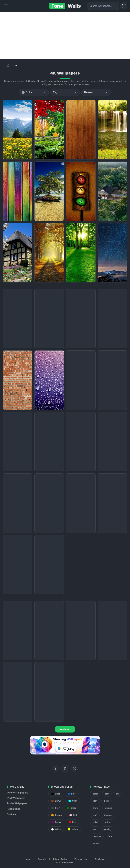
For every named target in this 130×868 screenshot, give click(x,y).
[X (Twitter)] (74, 768)
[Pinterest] (65, 768)
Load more (65, 729)
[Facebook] (56, 768)
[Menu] (6, 6)
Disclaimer (100, 859)
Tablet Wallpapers (17, 803)
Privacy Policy (60, 859)
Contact (42, 859)
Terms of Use (81, 859)
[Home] (8, 65)
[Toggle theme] (124, 6)
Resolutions (13, 809)
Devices (11, 814)
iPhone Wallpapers (17, 793)
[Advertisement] (65, 36)
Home (28, 859)
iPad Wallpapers (16, 798)
